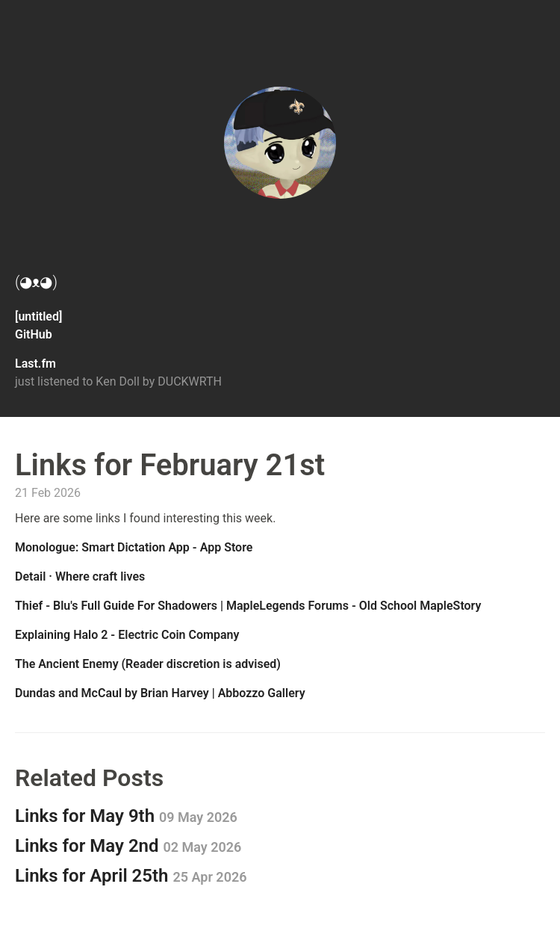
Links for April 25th (131, 876)
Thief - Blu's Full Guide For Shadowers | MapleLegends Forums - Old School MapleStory (248, 606)
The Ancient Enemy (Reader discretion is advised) (148, 664)
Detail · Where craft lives (80, 576)
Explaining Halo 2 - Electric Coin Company (127, 635)
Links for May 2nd (128, 846)
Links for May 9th (126, 816)
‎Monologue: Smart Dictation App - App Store (134, 547)
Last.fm (35, 364)
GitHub (34, 334)
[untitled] (38, 316)
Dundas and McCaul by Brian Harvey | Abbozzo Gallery (160, 693)
